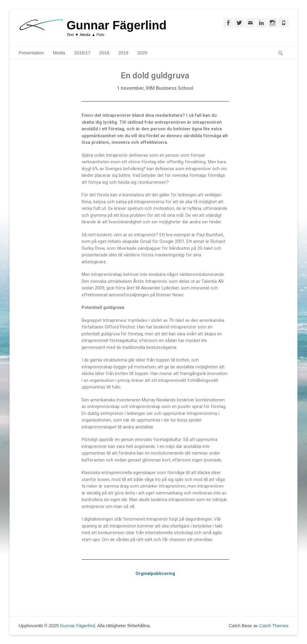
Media (59, 53)
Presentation (31, 53)
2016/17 (82, 53)
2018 (104, 53)
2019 (123, 53)
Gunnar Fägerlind (116, 25)
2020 (142, 53)
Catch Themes (274, 626)
